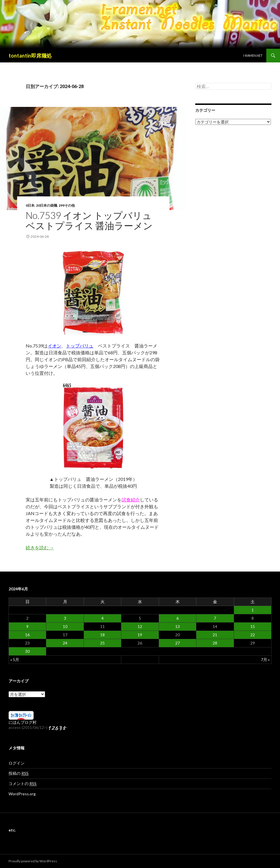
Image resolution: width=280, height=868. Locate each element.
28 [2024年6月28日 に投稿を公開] (215, 643)
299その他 (67, 205)
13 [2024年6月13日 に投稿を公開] (178, 626)
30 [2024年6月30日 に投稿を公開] (27, 651)
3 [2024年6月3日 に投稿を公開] (65, 618)
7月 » (265, 659)
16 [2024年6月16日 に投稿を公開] (27, 635)
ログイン (17, 763)
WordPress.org (22, 794)
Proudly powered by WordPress (33, 861)
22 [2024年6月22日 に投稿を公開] (253, 635)
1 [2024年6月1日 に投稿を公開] (253, 610)
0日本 (30, 205)
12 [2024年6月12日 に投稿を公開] (140, 626)
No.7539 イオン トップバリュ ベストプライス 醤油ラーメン (89, 220)
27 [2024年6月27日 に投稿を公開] (178, 643)
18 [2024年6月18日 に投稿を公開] (102, 635)
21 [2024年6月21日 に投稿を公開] (215, 635)
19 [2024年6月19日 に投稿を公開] (140, 635)
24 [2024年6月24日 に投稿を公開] (65, 643)
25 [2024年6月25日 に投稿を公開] (102, 643)
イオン (55, 346)
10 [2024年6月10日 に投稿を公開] (65, 626)
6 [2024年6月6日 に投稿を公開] (178, 618)
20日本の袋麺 (47, 205)
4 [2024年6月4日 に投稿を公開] (102, 618)
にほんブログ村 (23, 722)
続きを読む (40, 547)
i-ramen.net (253, 55)
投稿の (19, 773)
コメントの (23, 784)
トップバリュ (80, 346)
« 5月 (15, 659)
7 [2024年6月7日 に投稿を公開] (215, 618)
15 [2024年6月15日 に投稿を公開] (253, 626)
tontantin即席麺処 (30, 56)
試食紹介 (131, 500)
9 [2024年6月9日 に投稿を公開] (27, 626)
